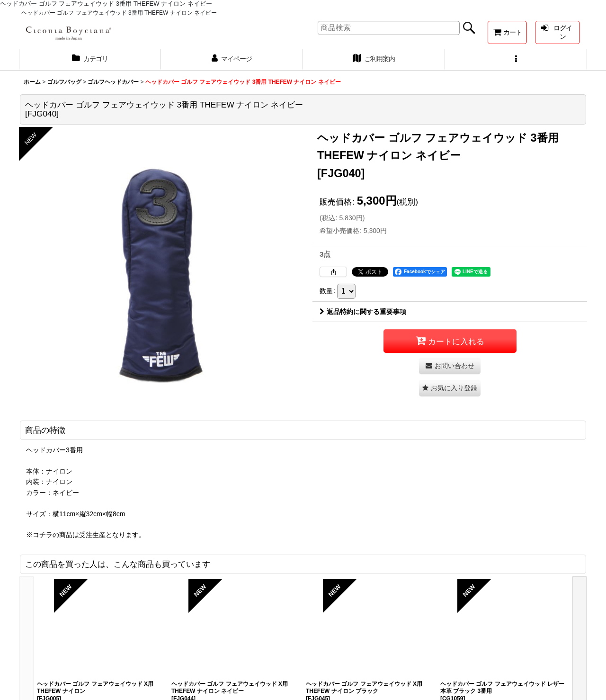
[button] (516, 60)
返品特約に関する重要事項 (363, 312)
